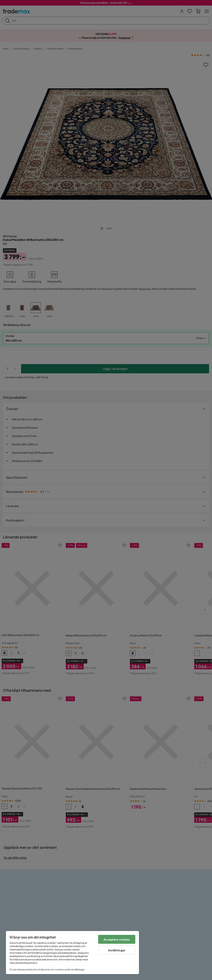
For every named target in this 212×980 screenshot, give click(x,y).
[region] (72, 953)
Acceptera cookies (117, 939)
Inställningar (117, 950)
